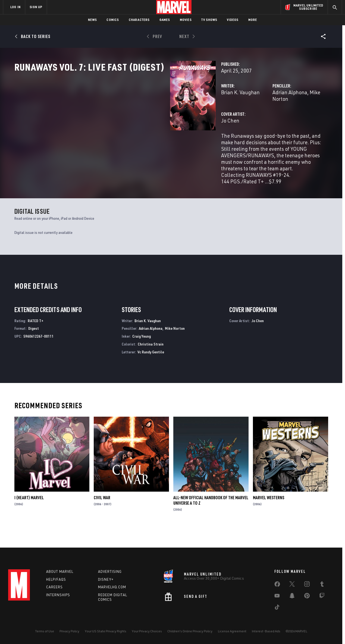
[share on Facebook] (277, 585)
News (92, 20)
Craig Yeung (142, 353)
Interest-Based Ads (266, 631)
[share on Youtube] (277, 597)
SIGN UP (36, 7)
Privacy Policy (69, 631)
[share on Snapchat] (292, 597)
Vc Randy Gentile (151, 368)
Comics (113, 20)
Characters (139, 20)
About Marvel (60, 571)
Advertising (110, 571)
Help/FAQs (56, 579)
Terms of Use (45, 631)
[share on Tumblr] (322, 585)
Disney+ (106, 579)
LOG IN (15, 7)
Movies (186, 20)
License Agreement (232, 631)
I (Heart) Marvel (29, 514)
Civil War (102, 514)
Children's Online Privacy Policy (190, 631)
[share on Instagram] (307, 585)
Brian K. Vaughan (131, 116)
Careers (54, 587)
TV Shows (209, 20)
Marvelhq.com (112, 587)
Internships (58, 595)
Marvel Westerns (269, 514)
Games (165, 20)
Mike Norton (269, 116)
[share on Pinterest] (307, 597)
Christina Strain (151, 361)
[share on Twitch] (322, 597)
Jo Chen (121, 138)
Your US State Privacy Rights (106, 631)
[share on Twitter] (292, 585)
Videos (233, 20)
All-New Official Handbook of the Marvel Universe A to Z (211, 517)
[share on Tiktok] (277, 608)
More (253, 20)
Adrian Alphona (235, 116)
